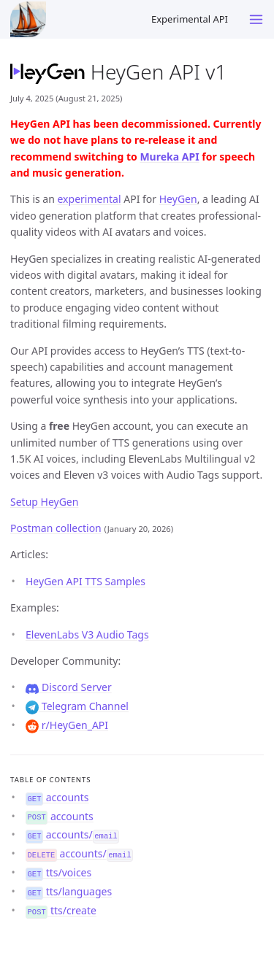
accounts (57, 797)
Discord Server (69, 687)
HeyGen (178, 199)
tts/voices (58, 872)
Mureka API (169, 157)
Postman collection (56, 528)
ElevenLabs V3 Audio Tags (87, 634)
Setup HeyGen (44, 502)
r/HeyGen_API (67, 725)
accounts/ (72, 834)
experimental (90, 199)
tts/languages (69, 891)
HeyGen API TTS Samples (85, 581)
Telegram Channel (77, 706)
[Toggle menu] (256, 19)
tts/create (61, 910)
